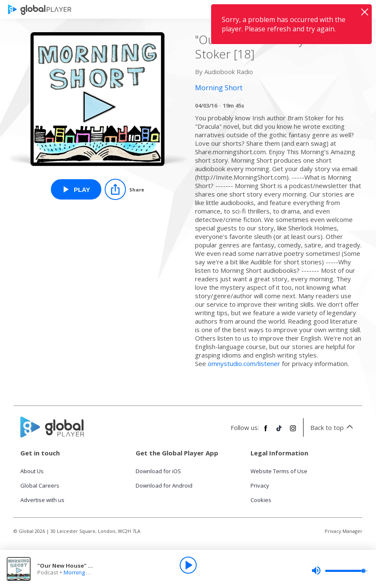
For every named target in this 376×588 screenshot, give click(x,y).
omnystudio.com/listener (244, 363)
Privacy (260, 485)
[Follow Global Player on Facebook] (266, 432)
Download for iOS (158, 471)
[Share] (124, 189)
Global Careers (40, 485)
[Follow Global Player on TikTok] (279, 432)
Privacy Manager (344, 531)
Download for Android (164, 485)
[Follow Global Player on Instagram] (293, 432)
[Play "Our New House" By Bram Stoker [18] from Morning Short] (76, 189)
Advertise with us (42, 500)
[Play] (188, 565)
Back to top (333, 427)
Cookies (261, 500)
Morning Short (82, 572)
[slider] (340, 571)
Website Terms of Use (279, 471)
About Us (32, 471)
